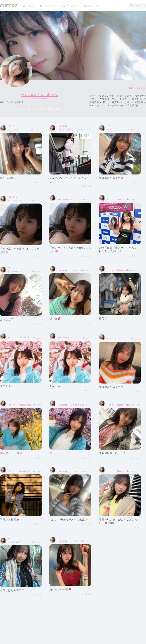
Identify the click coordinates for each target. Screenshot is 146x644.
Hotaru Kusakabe (40, 94)
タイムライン (52, 6)
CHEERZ (9, 6)
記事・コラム (99, 6)
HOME (31, 6)
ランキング (76, 6)
